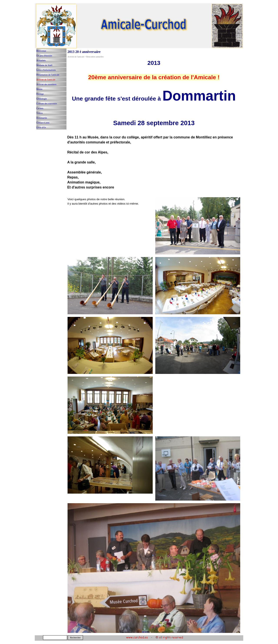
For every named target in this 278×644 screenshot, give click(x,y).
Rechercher (75, 638)
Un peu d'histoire (44, 56)
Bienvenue (41, 51)
